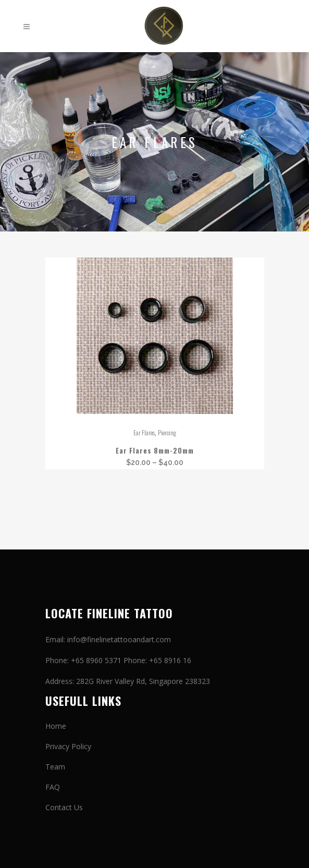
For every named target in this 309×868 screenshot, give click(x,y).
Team (55, 767)
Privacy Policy (68, 746)
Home (56, 726)
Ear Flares (144, 432)
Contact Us (64, 807)
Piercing (167, 432)
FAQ (53, 787)
